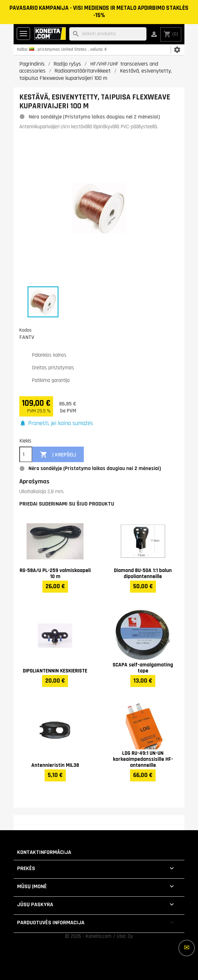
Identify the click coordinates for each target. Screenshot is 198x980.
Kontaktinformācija (44, 852)
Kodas (25, 330)
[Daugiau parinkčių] (187, 948)
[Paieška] (108, 34)
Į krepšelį (58, 455)
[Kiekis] (26, 455)
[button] (56, 424)
